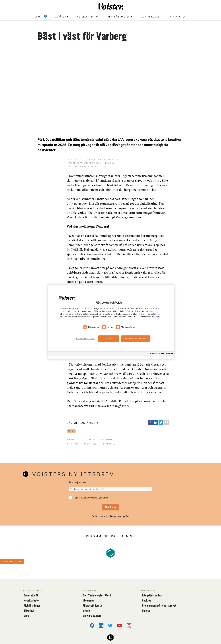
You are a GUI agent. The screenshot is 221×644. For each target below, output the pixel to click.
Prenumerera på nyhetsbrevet (159, 606)
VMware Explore (92, 616)
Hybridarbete (31, 600)
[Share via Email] (166, 422)
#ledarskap (73, 440)
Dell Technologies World (97, 595)
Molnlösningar (32, 606)
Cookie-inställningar (12, 562)
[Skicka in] (110, 507)
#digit (72, 431)
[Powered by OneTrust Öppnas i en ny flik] (161, 354)
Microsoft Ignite (92, 606)
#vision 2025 (91, 444)
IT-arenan (89, 600)
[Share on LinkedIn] (156, 422)
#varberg (90, 440)
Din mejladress (78, 482)
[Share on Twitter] (161, 422)
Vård (26, 616)
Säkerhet (29, 611)
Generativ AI (31, 595)
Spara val (109, 339)
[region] (111, 322)
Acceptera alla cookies (136, 339)
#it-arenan (73, 444)
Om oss (146, 611)
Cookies (147, 600)
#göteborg (107, 440)
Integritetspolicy (152, 595)
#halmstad (109, 444)
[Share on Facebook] (150, 422)
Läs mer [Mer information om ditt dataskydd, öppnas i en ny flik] (156, 317)
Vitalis (87, 611)
